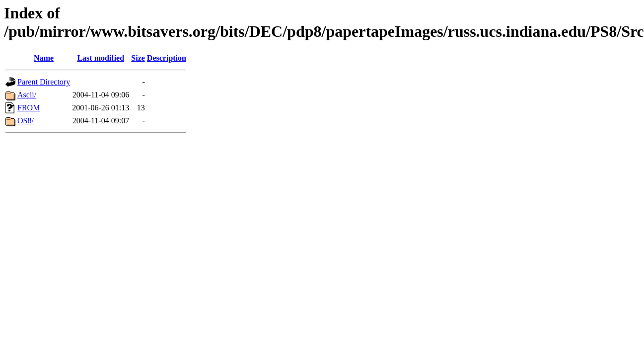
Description (167, 58)
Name (44, 58)
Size (138, 58)
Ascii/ (27, 95)
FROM (29, 108)
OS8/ (26, 121)
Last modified (101, 58)
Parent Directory (44, 82)
